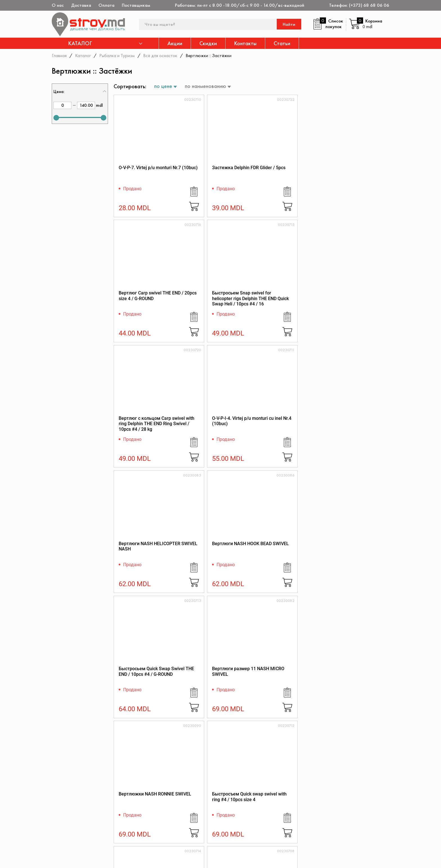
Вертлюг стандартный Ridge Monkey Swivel (143, 684)
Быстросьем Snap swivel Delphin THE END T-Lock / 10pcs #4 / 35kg (145, 559)
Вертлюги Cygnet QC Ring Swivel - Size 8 (285, 556)
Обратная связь (340, 827)
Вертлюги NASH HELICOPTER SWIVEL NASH (280, 303)
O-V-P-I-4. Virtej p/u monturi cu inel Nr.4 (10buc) (217, 300)
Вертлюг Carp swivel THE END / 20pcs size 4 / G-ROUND (284, 175)
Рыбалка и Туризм (118, 55)
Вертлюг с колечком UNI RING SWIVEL (215, 684)
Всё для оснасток (161, 55)
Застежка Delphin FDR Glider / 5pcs (212, 172)
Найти (290, 24)
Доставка (81, 5)
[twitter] (71, 859)
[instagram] (87, 859)
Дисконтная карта (342, 804)
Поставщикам (136, 5)
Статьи (282, 43)
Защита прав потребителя (277, 824)
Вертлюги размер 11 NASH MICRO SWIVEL (211, 428)
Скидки (208, 43)
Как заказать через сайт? (277, 832)
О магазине (262, 804)
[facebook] (55, 859)
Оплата (106, 5)
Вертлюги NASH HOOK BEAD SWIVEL (352, 300)
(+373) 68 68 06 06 (369, 5)
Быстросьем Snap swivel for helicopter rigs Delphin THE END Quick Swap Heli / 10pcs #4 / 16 (355, 178)
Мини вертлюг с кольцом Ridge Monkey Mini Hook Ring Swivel (355, 687)
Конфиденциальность (345, 812)
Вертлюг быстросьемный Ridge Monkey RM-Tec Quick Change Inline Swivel (285, 687)
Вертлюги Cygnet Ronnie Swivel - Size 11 (354, 556)
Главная (59, 55)
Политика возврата (343, 820)
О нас (58, 5)
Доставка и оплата (270, 839)
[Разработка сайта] (381, 857)
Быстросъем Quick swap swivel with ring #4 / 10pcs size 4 (355, 431)
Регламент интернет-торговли (272, 814)
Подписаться (372, 778)
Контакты (245, 43)
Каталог (83, 55)
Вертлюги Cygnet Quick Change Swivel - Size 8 (213, 556)
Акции (175, 43)
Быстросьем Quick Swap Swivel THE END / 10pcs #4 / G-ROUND (146, 431)
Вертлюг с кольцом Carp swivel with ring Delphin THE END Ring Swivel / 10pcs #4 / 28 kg (145, 306)
